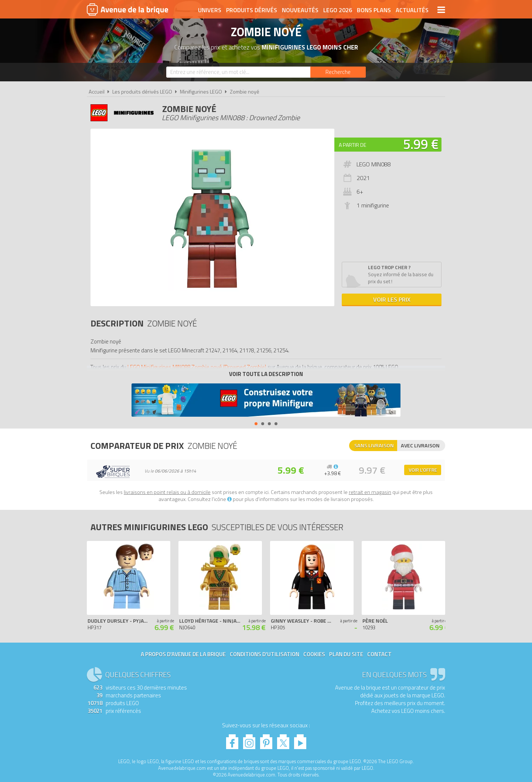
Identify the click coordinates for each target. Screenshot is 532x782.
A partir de (352, 145)
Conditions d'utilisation (265, 654)
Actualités (412, 10)
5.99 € (421, 144)
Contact (379, 654)
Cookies (314, 654)
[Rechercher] (338, 72)
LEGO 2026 (338, 10)
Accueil (97, 92)
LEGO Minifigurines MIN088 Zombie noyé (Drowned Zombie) (197, 367)
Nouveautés (300, 10)
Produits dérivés (252, 10)
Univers (210, 10)
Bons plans (374, 10)
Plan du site (346, 654)
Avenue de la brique (127, 9)
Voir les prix (392, 299)
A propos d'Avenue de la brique (183, 654)
